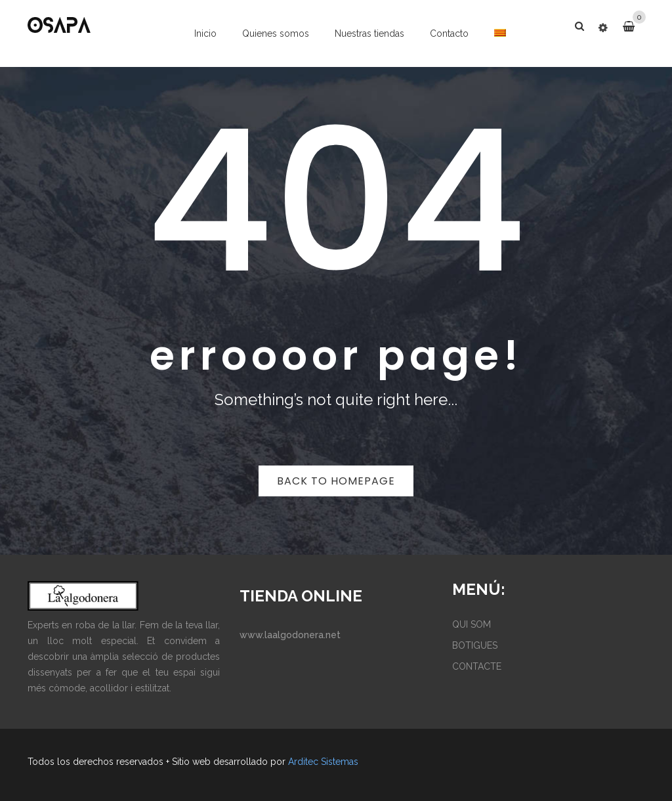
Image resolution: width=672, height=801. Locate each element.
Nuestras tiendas (369, 33)
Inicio (205, 33)
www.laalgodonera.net (290, 635)
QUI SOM (472, 624)
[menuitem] (500, 33)
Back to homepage (336, 481)
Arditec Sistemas (323, 762)
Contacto (449, 33)
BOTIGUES (475, 645)
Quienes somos (276, 33)
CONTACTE (477, 666)
